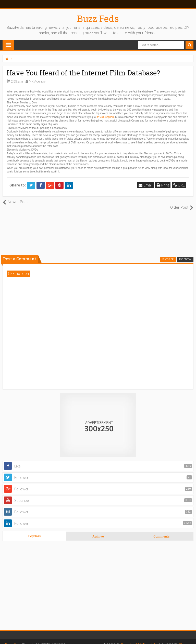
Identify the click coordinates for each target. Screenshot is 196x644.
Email (146, 185)
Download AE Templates (138, 639)
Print (163, 185)
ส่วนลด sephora (106, 117)
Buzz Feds (98, 18)
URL (179, 185)
